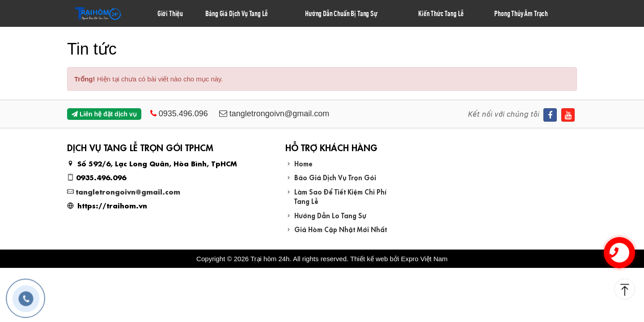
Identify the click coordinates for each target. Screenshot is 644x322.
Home (303, 163)
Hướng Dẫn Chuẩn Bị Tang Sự (341, 13)
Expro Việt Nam (424, 259)
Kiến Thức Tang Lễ (441, 13)
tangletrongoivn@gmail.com (128, 191)
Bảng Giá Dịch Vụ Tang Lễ (237, 13)
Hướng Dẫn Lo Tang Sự (330, 215)
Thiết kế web (369, 259)
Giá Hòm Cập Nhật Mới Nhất (341, 229)
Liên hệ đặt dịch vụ (104, 114)
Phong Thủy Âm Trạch (521, 13)
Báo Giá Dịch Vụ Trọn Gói (335, 177)
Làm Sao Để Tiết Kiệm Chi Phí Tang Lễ (340, 196)
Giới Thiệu (170, 13)
